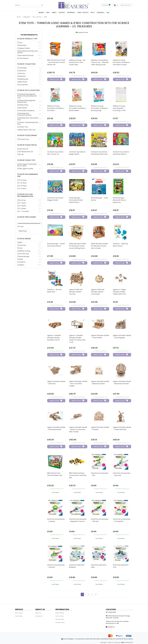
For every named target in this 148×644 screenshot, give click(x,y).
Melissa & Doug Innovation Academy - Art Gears (56, 108)
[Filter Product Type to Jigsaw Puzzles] (29, 48)
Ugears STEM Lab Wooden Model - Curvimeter (98, 292)
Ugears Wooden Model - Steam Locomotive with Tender (78, 429)
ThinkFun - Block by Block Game (121, 245)
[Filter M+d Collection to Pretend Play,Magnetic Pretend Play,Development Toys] (29, 96)
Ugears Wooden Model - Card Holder (100, 336)
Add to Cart (56, 79)
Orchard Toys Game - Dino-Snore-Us (56, 153)
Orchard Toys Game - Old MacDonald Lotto (100, 153)
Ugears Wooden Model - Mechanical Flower (122, 382)
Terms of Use (60, 616)
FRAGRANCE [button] (71, 13)
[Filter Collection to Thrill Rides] (29, 68)
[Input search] (29, 5)
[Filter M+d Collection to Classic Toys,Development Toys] (29, 123)
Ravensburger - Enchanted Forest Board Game (76, 200)
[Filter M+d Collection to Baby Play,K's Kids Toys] (29, 130)
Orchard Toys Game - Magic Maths (78, 153)
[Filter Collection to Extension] (29, 76)
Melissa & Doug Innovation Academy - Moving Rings (100, 108)
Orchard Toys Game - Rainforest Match (122, 153)
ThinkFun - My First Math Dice (54, 291)
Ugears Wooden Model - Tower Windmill (122, 428)
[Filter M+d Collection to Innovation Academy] (29, 111)
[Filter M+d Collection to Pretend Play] (29, 105)
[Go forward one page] (96, 594)
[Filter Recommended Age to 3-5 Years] (29, 189)
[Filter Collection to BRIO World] (29, 82)
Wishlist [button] (106, 5)
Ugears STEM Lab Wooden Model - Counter (76, 292)
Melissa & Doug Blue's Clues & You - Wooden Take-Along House (100, 62)
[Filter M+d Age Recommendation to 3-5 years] (29, 206)
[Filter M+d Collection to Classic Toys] (29, 127)
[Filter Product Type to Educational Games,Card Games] (29, 52)
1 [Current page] (82, 594)
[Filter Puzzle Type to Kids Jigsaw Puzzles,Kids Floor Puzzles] (29, 165)
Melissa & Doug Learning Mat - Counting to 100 (119, 108)
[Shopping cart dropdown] (116, 5)
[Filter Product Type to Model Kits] (29, 45)
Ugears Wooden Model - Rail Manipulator (56, 428)
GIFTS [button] (92, 13)
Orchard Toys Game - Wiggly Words (56, 199)
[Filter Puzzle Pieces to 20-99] (29, 154)
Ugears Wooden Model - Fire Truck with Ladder (78, 384)
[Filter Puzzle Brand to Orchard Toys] (29, 139)
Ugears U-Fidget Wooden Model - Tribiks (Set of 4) (120, 292)
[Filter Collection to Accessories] (29, 85)
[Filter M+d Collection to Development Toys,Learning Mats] (29, 114)
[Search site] (42, 5)
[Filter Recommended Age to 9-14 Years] (29, 180)
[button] (29, 35)
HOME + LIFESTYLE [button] (83, 13)
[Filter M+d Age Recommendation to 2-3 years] (29, 208)
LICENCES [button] (62, 13)
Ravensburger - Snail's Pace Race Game (56, 245)
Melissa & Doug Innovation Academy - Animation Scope (122, 62)
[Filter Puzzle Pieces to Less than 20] (29, 149)
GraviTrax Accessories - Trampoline (122, 520)
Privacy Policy (60, 619)
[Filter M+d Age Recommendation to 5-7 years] (29, 203)
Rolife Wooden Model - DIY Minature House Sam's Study (100, 246)
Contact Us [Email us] (110, 627)
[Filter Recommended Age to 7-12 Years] (29, 183)
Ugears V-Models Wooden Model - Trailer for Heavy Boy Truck (77, 339)
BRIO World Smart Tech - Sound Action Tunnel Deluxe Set (56, 62)
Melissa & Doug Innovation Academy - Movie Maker (78, 108)
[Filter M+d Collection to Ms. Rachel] (29, 108)
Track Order (19, 616)
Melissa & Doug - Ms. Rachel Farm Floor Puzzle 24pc (77, 62)
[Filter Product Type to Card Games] (29, 58)
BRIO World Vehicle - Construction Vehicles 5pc (78, 475)
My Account (125, 5)
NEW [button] (48, 13)
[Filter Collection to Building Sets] (29, 79)
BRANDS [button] (41, 13)
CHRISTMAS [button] (100, 13)
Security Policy (60, 622)
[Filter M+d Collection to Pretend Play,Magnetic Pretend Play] (29, 101)
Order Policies (60, 613)
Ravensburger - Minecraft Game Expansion (119, 200)
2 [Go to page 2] (86, 594)
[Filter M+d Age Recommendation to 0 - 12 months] (29, 211)
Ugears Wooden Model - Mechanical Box (100, 382)
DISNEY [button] (54, 13)
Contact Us (39, 616)
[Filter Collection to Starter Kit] (29, 71)
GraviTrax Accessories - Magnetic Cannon (78, 520)
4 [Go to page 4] (92, 594)
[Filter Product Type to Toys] (29, 43)
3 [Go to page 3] (89, 594)
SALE (108, 13)
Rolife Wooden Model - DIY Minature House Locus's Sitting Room (78, 246)
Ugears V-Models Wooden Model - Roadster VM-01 (54, 338)
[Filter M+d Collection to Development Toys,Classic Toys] (29, 119)
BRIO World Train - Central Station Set (55, 474)
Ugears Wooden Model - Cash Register (122, 336)
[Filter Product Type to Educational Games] (29, 55)
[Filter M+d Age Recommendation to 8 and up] (29, 200)
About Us (38, 613)
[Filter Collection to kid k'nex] (29, 73)
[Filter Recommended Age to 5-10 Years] (29, 186)
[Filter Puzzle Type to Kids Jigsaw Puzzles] (29, 169)
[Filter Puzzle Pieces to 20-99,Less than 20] (29, 152)
